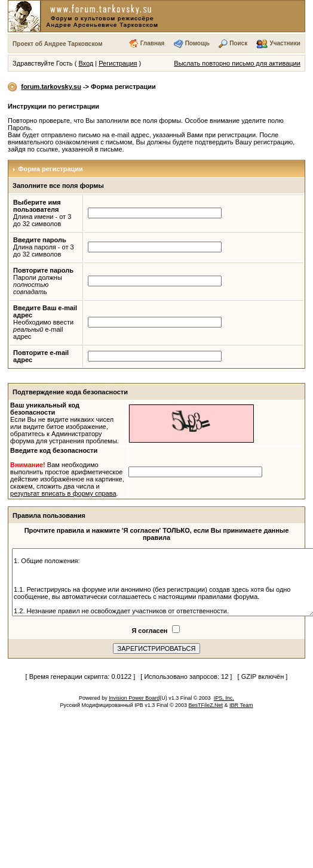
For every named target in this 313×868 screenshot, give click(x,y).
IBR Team (241, 705)
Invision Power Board (134, 698)
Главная (153, 43)
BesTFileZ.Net (206, 705)
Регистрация (118, 63)
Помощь (197, 43)
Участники (285, 43)
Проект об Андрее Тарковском (58, 44)
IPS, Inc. (224, 698)
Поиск (238, 43)
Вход (86, 63)
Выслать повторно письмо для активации (237, 63)
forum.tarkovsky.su (51, 87)
